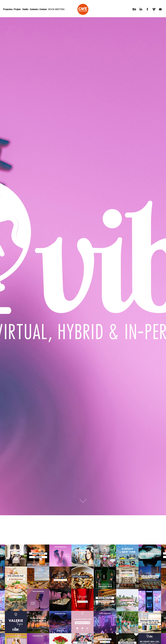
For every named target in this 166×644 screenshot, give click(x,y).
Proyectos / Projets (12, 9)
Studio (25, 9)
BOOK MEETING (56, 9)
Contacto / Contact (38, 9)
